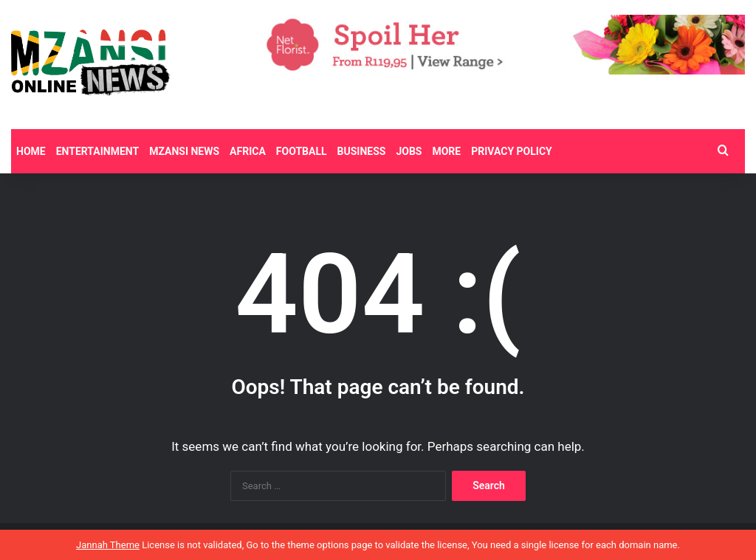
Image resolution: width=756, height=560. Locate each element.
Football (302, 151)
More (446, 151)
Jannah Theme (108, 545)
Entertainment (97, 151)
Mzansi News (184, 151)
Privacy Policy (512, 151)
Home (31, 151)
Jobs (409, 151)
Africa (248, 151)
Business (362, 151)
